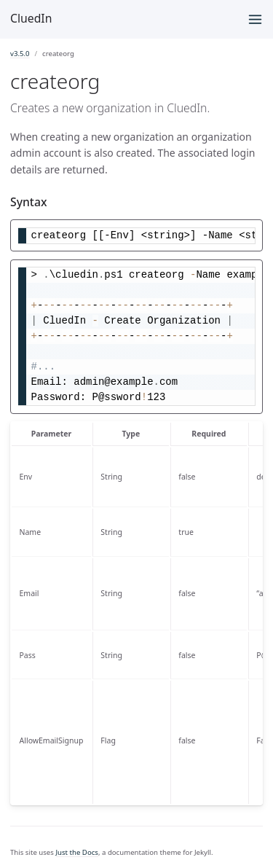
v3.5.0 (20, 54)
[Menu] (255, 19)
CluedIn (31, 18)
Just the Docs (77, 852)
